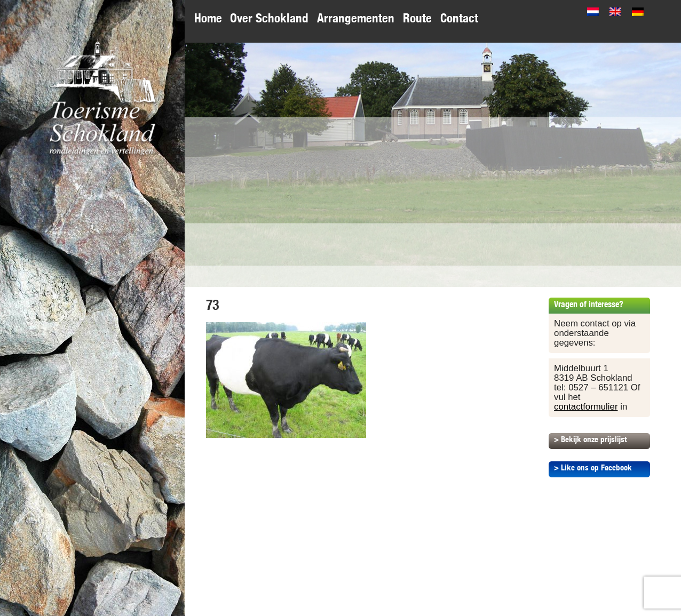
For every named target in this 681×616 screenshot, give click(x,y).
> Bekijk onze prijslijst (590, 439)
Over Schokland (269, 18)
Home (208, 18)
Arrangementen (356, 18)
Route (417, 18)
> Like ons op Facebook (593, 467)
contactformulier (586, 407)
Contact (459, 18)
